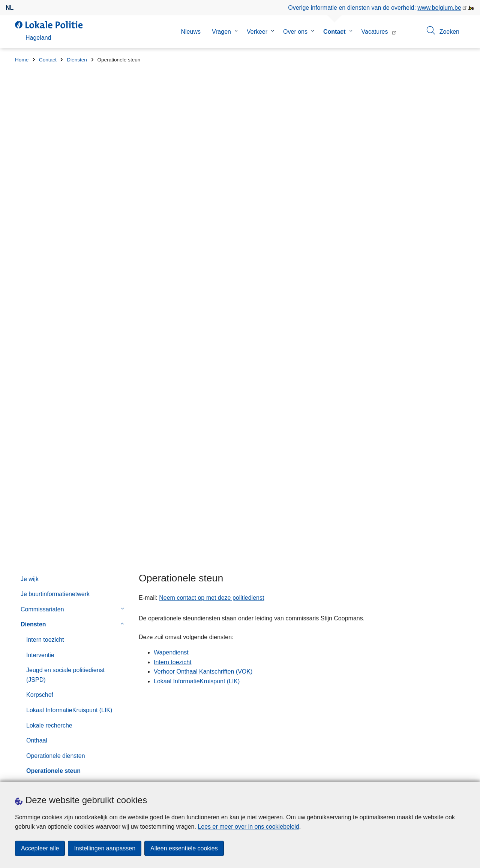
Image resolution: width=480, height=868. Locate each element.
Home (22, 60)
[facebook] (431, 772)
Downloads (30, 773)
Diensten (77, 60)
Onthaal (37, 349)
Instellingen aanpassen (105, 848)
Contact (334, 32)
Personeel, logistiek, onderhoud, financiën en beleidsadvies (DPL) (70, 399)
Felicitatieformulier (45, 561)
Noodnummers (40, 516)
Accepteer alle (40, 848)
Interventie (40, 263)
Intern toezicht (45, 247)
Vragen (221, 32)
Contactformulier (43, 546)
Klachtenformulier (44, 576)
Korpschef (40, 303)
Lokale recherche (49, 333)
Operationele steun (53, 379)
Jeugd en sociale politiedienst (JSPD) (65, 283)
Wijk (32, 489)
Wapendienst (44, 474)
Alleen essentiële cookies (184, 848)
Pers (56, 773)
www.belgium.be (439, 8)
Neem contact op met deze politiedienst (211, 205)
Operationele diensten (56, 364)
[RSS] (460, 772)
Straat (23, 672)
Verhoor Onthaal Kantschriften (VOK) (66, 439)
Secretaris (40, 419)
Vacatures (375, 32)
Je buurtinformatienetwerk (55, 202)
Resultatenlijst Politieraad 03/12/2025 (301, 667)
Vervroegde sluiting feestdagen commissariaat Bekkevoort (328, 641)
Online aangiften (43, 531)
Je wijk (30, 187)
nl (10, 8)
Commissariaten (42, 217)
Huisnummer (148, 672)
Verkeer (257, 32)
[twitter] (446, 772)
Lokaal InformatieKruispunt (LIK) (69, 318)
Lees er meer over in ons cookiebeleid (248, 827)
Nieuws (190, 32)
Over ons (295, 32)
